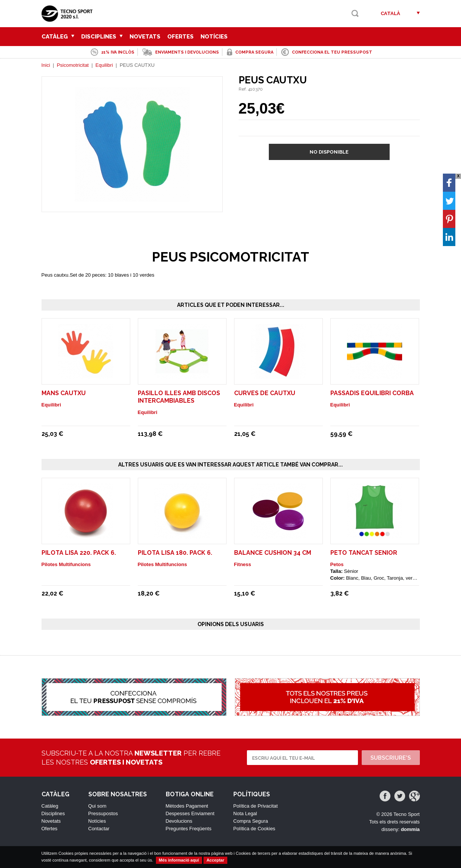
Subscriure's (391, 758)
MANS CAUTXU (64, 393)
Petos (337, 564)
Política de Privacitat (256, 806)
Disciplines (102, 37)
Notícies (214, 37)
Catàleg (58, 37)
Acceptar (215, 860)
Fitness (243, 564)
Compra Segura (251, 821)
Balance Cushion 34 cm (273, 553)
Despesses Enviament (190, 813)
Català (390, 13)
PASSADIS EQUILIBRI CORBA (372, 393)
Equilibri (104, 65)
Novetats (145, 37)
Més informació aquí (179, 860)
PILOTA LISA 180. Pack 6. (175, 553)
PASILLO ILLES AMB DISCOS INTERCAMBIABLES (179, 397)
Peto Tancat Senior (364, 553)
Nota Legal (245, 813)
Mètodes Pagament (187, 806)
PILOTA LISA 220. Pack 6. (79, 553)
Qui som (97, 806)
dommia (410, 829)
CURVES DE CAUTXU (265, 393)
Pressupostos (103, 813)
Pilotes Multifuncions (66, 564)
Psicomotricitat (73, 65)
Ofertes (180, 37)
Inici (46, 65)
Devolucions (179, 821)
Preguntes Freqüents (189, 829)
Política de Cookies (254, 829)
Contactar (99, 829)
